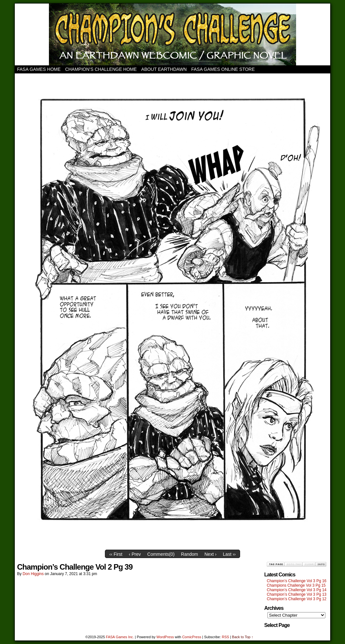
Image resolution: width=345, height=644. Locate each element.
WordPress (165, 637)
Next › (210, 554)
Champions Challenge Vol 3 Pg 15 (296, 585)
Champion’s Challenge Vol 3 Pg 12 (297, 599)
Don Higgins (33, 574)
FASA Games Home (39, 69)
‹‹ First (116, 554)
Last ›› (229, 554)
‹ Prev (135, 554)
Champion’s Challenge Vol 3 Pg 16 (297, 581)
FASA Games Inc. (120, 637)
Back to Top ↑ (243, 637)
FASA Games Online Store (223, 69)
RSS (225, 637)
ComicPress (192, 637)
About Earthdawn (164, 69)
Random (189, 554)
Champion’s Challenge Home (101, 69)
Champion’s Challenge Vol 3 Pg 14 (297, 590)
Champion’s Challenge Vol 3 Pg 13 (297, 594)
